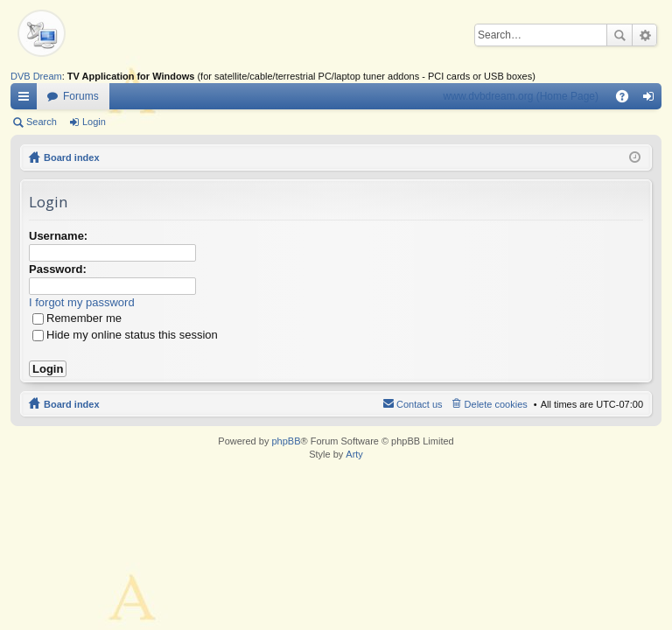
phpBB (286, 441)
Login (94, 122)
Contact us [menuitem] (420, 404)
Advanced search (644, 35)
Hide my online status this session (125, 335)
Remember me (77, 318)
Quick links (27, 100)
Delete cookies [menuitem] (496, 404)
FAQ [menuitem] (628, 100)
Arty (354, 454)
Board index (72, 157)
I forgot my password (82, 302)
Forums (81, 96)
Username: (58, 236)
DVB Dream (36, 76)
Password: (58, 269)
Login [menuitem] (652, 100)
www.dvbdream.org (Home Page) (521, 96)
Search (619, 35)
